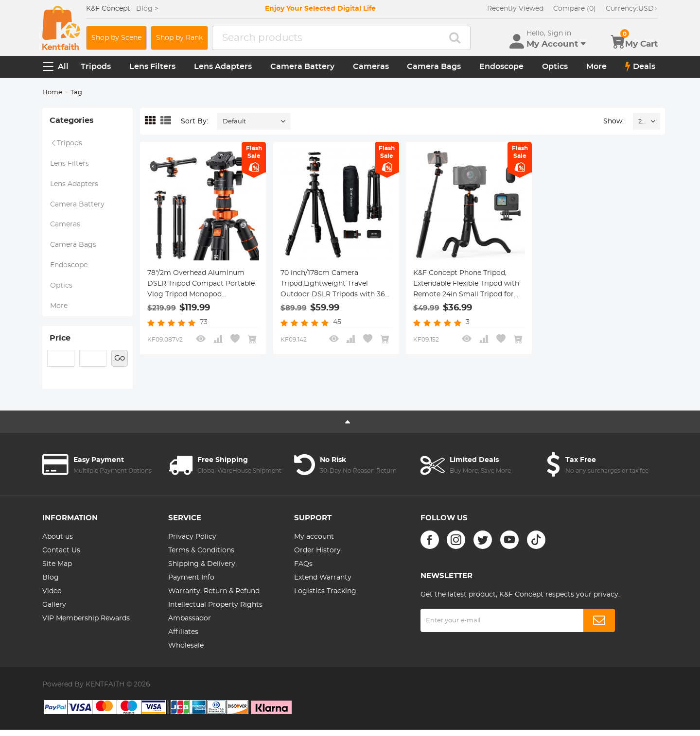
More (596, 67)
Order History (317, 557)
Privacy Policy (192, 543)
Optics (555, 67)
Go (120, 364)
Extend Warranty (323, 584)
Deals (640, 67)
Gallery (54, 611)
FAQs (303, 570)
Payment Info (191, 584)
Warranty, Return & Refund (214, 598)
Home (52, 93)
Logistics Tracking (325, 598)
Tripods (96, 67)
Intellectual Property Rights (215, 611)
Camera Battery (302, 67)
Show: (613, 121)
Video (52, 598)
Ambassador (190, 625)
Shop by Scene (116, 38)
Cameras (371, 67)
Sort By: (194, 121)
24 (642, 122)
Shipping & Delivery (202, 570)
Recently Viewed (515, 9)
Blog (51, 584)
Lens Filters (152, 67)
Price (60, 344)
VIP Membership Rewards (86, 625)
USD (632, 9)
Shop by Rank (179, 38)
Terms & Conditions (201, 557)
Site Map (57, 570)
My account (314, 543)
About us (58, 543)
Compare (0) (575, 9)
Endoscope (501, 67)
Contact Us (61, 557)
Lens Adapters (223, 67)
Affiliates (183, 638)
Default (234, 122)
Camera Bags (434, 67)
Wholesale (186, 652)
